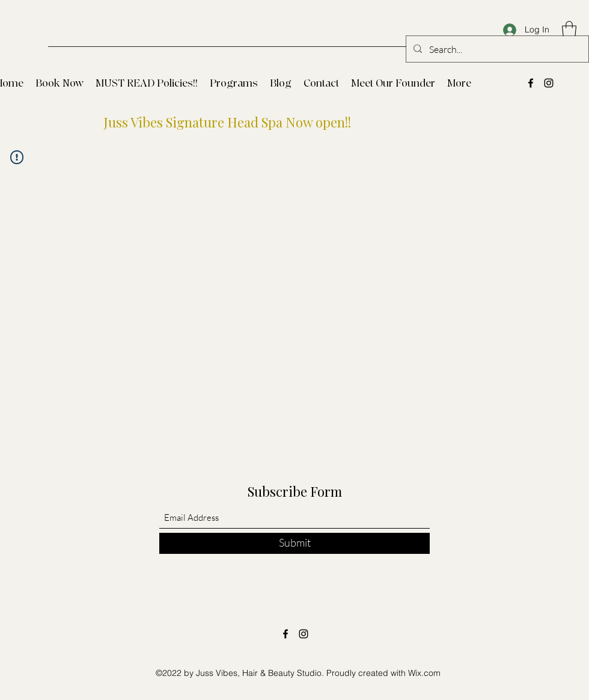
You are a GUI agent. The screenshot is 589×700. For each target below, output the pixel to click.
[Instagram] (549, 83)
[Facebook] (531, 83)
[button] (569, 30)
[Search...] (496, 49)
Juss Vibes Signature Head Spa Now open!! (227, 122)
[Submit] (294, 543)
